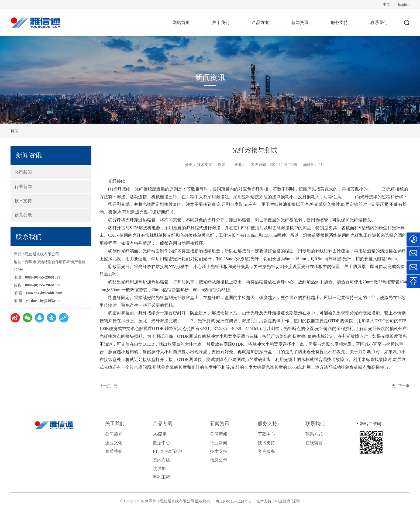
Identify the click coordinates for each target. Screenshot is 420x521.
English (404, 4)
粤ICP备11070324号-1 (233, 501)
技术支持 (205, 165)
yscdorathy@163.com (43, 301)
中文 (387, 4)
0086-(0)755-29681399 (43, 285)
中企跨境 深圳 (288, 501)
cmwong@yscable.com (44, 293)
